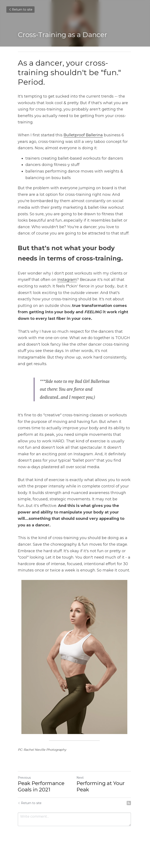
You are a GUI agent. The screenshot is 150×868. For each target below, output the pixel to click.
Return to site (20, 10)
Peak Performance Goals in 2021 (41, 786)
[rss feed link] (130, 803)
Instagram (67, 280)
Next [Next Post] (81, 778)
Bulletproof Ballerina (83, 135)
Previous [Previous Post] (24, 778)
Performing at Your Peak (101, 786)
